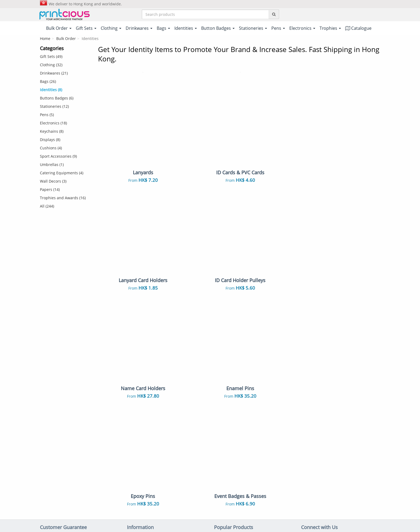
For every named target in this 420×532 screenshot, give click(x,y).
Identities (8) (51, 90)
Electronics (268, 455)
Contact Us (137, 398)
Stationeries (225, 455)
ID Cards (265, 405)
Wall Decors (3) (53, 182)
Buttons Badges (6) (57, 99)
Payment (135, 374)
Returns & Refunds (144, 390)
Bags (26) (48, 82)
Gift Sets (265, 374)
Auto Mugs (268, 439)
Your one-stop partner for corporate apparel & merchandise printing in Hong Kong (210, 526)
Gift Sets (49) (51, 57)
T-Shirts (221, 365)
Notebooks (268, 422)
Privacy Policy (230, 507)
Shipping (135, 382)
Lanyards (222, 405)
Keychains (267, 414)
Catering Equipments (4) (62, 173)
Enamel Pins (225, 439)
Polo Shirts (268, 365)
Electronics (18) (53, 123)
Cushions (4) (51, 148)
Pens (218, 422)
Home (45, 39)
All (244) (47, 207)
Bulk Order (66, 39)
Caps (218, 430)
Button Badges (228, 414)
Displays (222, 464)
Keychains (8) (52, 132)
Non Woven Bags (230, 397)
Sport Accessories (274, 464)
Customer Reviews (144, 432)
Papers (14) (50, 190)
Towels (264, 430)
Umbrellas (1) (52, 165)
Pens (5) (47, 115)
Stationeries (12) (54, 107)
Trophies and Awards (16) (63, 198)
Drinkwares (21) (54, 74)
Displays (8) (50, 140)
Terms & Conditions (196, 507)
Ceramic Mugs (227, 389)
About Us (136, 365)
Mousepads (268, 447)
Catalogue (358, 29)
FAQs (132, 407)
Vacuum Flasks (271, 389)
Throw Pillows (227, 447)
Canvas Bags (269, 397)
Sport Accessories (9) (58, 157)
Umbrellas (267, 472)
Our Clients (137, 423)
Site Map (135, 415)
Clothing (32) (51, 65)
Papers (220, 472)
